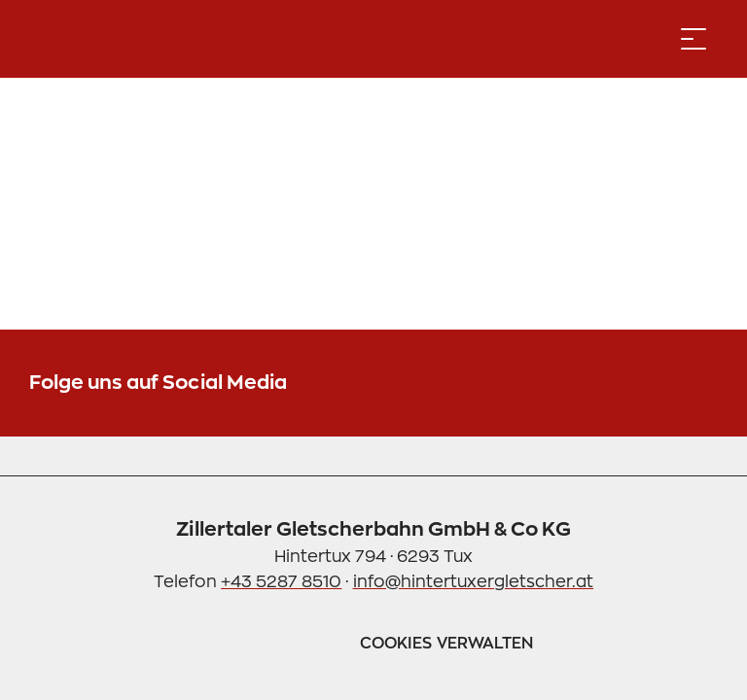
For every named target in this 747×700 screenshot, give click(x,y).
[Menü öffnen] (694, 38)
